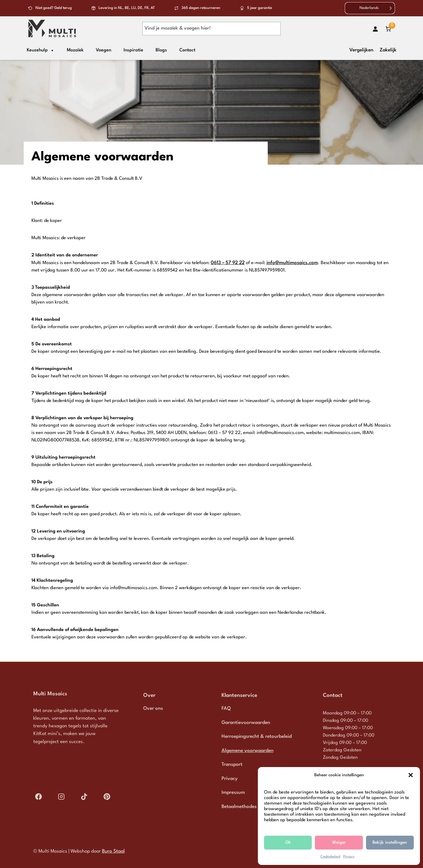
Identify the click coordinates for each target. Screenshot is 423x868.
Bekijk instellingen (390, 842)
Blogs (161, 50)
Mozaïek (75, 50)
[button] (411, 775)
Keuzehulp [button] (41, 50)
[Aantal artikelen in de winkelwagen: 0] (388, 29)
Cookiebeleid (330, 857)
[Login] (375, 29)
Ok (288, 842)
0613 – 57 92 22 (228, 263)
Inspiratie (133, 50)
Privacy (349, 857)
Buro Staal (113, 851)
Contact (187, 50)
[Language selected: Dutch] (370, 8)
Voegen (104, 50)
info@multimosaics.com (292, 263)
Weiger (339, 842)
